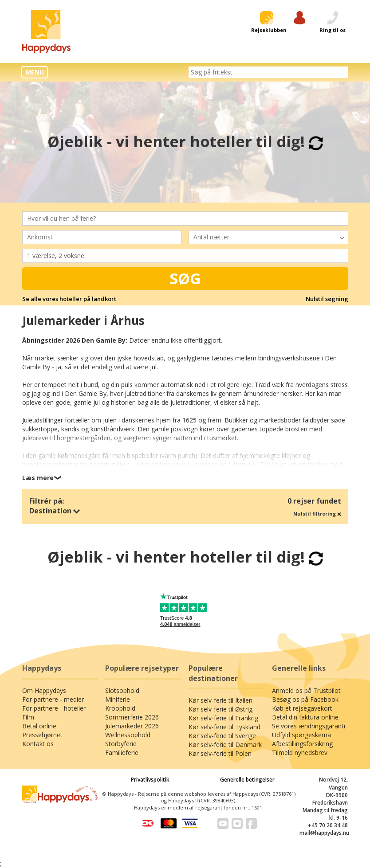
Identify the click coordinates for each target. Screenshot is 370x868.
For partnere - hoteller (54, 708)
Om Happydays (44, 690)
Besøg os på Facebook (305, 699)
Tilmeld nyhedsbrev (300, 753)
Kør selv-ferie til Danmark (225, 745)
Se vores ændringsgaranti (309, 726)
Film (28, 717)
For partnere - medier (53, 699)
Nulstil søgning (327, 299)
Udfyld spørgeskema (301, 735)
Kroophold (120, 708)
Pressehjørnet (42, 735)
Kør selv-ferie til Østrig (220, 709)
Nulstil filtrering (317, 514)
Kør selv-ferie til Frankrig (223, 718)
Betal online (39, 726)
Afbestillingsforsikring (302, 744)
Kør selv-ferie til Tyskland (224, 727)
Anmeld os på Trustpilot (306, 690)
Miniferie (118, 699)
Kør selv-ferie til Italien (220, 700)
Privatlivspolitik (150, 780)
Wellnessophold (128, 735)
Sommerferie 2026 (132, 717)
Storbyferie (121, 744)
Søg (185, 278)
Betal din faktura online (305, 717)
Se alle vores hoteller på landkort (69, 299)
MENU (35, 72)
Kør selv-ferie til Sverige (222, 736)
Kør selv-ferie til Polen (220, 753)
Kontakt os (38, 744)
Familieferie (122, 753)
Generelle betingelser (247, 780)
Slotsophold (122, 690)
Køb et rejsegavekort (302, 708)
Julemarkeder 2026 (132, 726)
